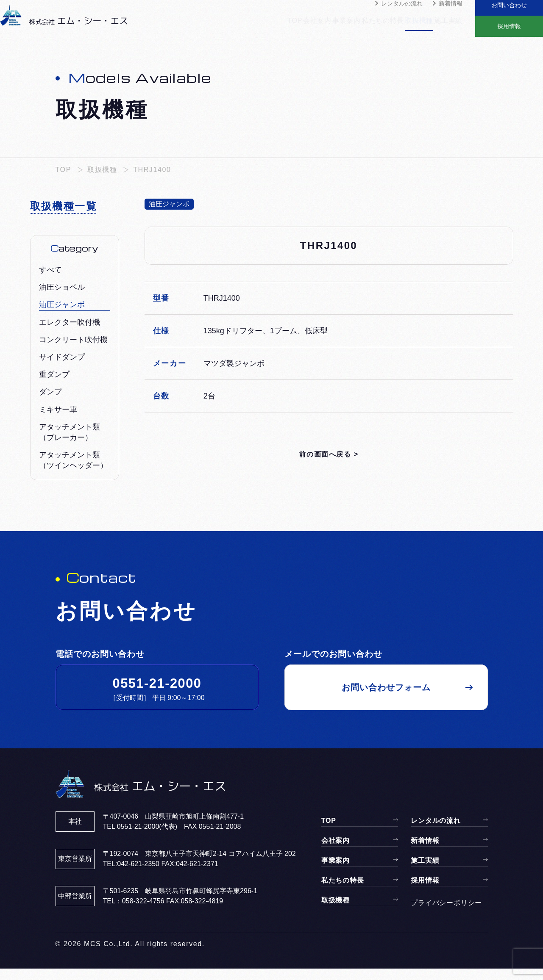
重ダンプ (54, 386)
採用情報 (509, 32)
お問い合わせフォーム (386, 699)
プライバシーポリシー (446, 914)
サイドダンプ (62, 368)
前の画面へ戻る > (329, 466)
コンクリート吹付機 (73, 351)
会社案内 (284, 26)
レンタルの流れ (402, 15)
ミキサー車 (58, 421)
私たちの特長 (366, 26)
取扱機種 (411, 26)
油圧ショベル (62, 299)
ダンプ (50, 403)
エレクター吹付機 (70, 334)
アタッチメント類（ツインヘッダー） (73, 472)
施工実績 (449, 26)
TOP (252, 26)
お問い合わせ (509, 11)
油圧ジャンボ (62, 316)
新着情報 (451, 15)
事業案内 (321, 26)
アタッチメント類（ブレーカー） (70, 444)
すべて (50, 281)
